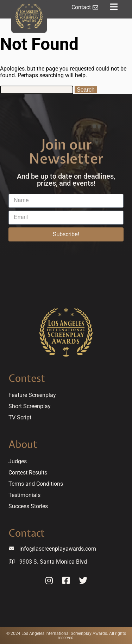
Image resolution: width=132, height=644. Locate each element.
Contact (27, 533)
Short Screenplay (30, 406)
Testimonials (24, 495)
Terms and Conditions (36, 484)
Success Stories (28, 506)
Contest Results (28, 473)
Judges (18, 461)
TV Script (20, 417)
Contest (27, 378)
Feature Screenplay (32, 395)
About (23, 444)
